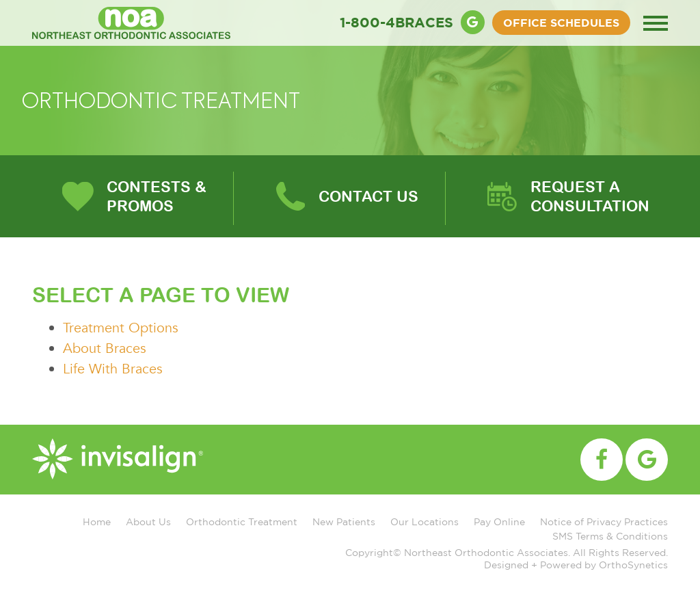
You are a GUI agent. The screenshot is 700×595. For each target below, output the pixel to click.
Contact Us (368, 196)
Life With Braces (113, 369)
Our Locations (425, 521)
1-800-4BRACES (396, 22)
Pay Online (499, 521)
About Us (148, 521)
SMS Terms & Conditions (610, 536)
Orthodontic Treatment (242, 521)
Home (97, 521)
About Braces (105, 348)
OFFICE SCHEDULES (561, 23)
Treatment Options (121, 328)
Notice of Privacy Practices (604, 521)
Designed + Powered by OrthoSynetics (576, 565)
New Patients (344, 521)
